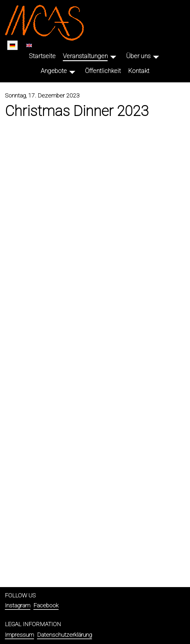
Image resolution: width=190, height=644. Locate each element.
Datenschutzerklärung (64, 635)
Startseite (42, 56)
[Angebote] (72, 71)
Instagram (18, 605)
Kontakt (139, 71)
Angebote (54, 71)
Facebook (46, 605)
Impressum (19, 635)
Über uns (138, 56)
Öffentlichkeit (103, 71)
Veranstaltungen (85, 56)
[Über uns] (156, 56)
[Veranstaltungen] (113, 56)
